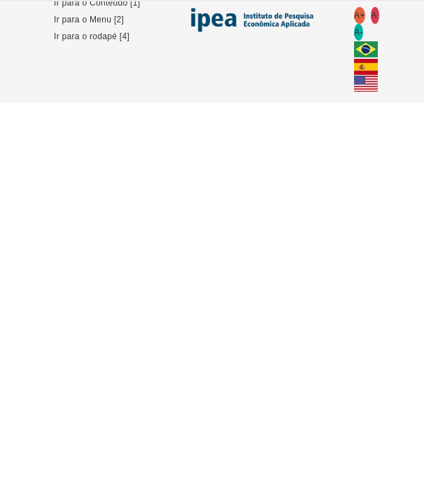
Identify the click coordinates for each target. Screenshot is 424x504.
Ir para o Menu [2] (89, 20)
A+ (360, 15)
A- (359, 32)
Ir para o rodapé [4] (92, 36)
